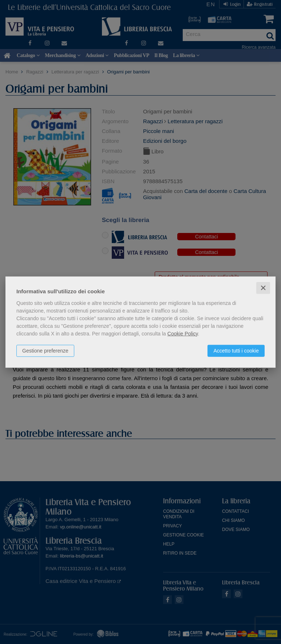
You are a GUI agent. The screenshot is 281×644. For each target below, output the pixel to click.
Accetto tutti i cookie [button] (236, 350)
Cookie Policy (183, 333)
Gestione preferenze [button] (45, 350)
